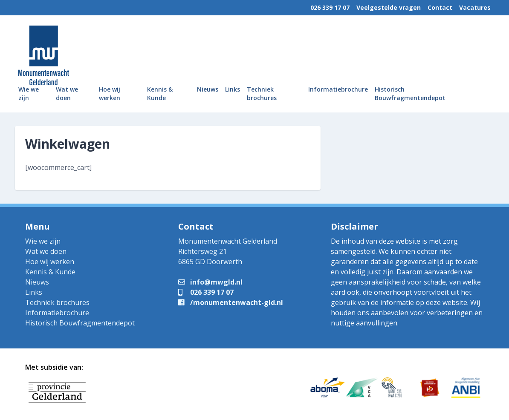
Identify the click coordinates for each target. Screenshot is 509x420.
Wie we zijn (29, 93)
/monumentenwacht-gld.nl (231, 302)
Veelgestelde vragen (389, 7)
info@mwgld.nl (210, 282)
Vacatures (475, 7)
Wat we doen (67, 93)
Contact (440, 7)
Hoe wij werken (110, 93)
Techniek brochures (262, 93)
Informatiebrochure (338, 89)
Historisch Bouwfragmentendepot (410, 93)
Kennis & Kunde (160, 93)
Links (233, 89)
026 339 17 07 (330, 7)
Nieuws (208, 89)
